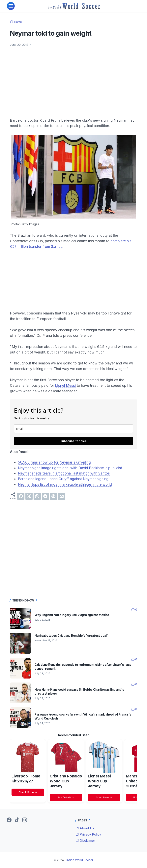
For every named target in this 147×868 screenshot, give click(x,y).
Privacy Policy (88, 834)
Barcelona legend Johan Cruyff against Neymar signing (63, 479)
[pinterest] (53, 496)
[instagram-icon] (25, 820)
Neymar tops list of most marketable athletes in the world (65, 484)
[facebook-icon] (9, 820)
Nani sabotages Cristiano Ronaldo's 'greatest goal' (71, 636)
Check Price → (28, 792)
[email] (73, 429)
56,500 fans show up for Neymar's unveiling (54, 462)
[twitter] (29, 496)
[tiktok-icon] (17, 820)
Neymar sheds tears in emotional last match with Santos (64, 473)
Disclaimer (85, 841)
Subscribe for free (74, 441)
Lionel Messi (65, 385)
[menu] (11, 6)
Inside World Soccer (80, 860)
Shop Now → (104, 797)
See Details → (66, 797)
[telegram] (45, 496)
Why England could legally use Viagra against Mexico (72, 615)
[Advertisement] (73, 80)
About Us (85, 828)
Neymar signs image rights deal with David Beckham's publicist (70, 468)
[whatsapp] (37, 496)
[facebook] (21, 496)
